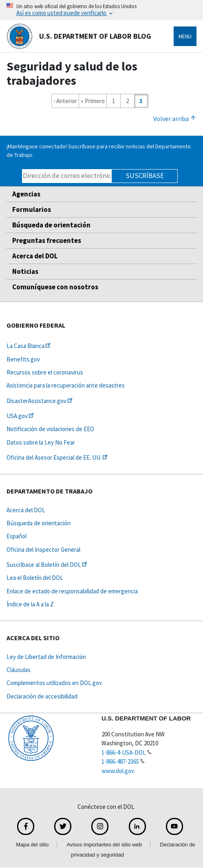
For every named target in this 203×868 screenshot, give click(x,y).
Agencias (26, 194)
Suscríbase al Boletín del (47, 565)
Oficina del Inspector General (43, 550)
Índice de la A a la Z (30, 604)
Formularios (32, 209)
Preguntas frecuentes (47, 240)
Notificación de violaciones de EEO (50, 429)
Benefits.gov (23, 359)
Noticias (25, 271)
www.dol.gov (118, 771)
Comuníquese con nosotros (55, 287)
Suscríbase (145, 176)
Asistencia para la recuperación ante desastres (66, 385)
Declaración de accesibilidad (42, 696)
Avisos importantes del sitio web (104, 845)
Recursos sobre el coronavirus (45, 372)
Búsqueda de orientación (51, 225)
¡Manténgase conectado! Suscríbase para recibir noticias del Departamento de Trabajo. (99, 151)
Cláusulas (19, 670)
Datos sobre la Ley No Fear (41, 442)
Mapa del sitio (32, 845)
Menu (185, 36)
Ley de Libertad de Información (46, 657)
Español (17, 536)
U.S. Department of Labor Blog (79, 36)
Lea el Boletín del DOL (35, 578)
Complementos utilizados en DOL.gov (54, 683)
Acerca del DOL (35, 256)
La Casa (29, 346)
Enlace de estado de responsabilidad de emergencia (72, 591)
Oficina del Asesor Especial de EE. (58, 457)
